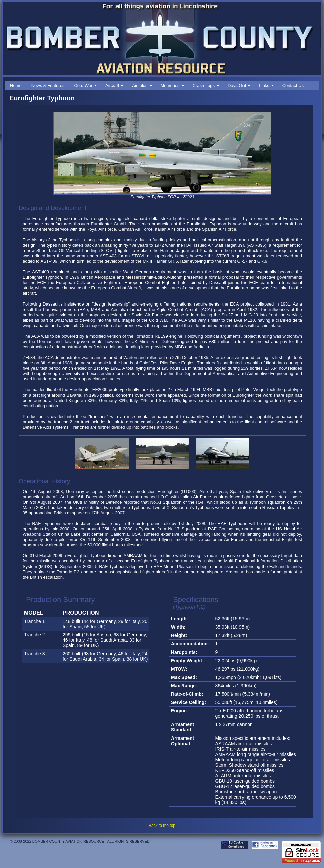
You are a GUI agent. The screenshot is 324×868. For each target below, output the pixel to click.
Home (16, 85)
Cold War (83, 85)
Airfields (140, 85)
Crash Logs (204, 85)
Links (264, 85)
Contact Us (293, 85)
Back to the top (162, 826)
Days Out (237, 85)
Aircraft (112, 85)
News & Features (48, 85)
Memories (170, 85)
